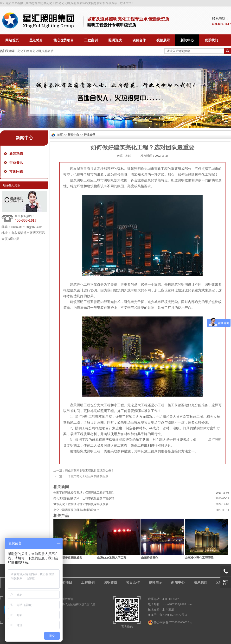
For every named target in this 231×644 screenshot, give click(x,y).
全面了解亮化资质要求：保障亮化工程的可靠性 (84, 493)
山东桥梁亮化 (150, 558)
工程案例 (88, 583)
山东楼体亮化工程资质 (199, 558)
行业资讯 (16, 163)
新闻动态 (16, 154)
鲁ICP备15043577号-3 (173, 615)
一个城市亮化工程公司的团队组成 (87, 476)
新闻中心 (24, 138)
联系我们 (200, 583)
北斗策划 (168, 610)
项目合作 (133, 583)
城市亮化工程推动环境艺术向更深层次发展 (81, 504)
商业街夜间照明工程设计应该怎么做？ (90, 470)
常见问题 (16, 171)
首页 (60, 135)
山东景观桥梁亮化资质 (68, 558)
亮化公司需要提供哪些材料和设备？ (77, 510)
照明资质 (110, 583)
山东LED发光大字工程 (112, 558)
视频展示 (155, 583)
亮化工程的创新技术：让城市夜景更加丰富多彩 (84, 498)
